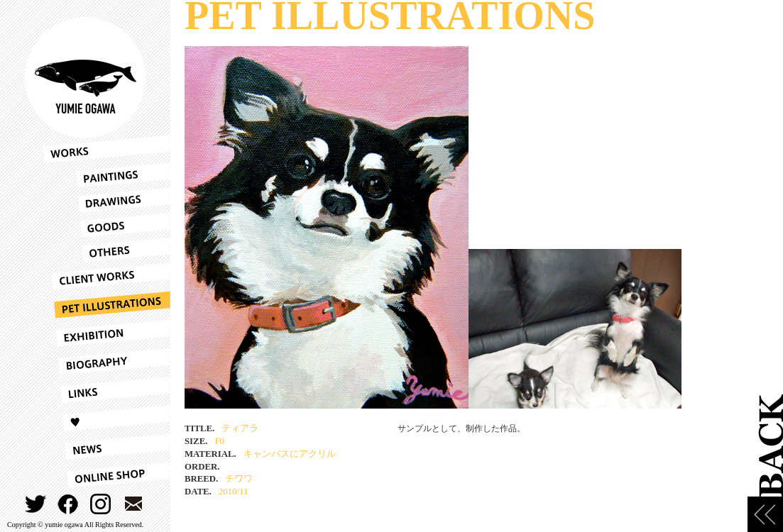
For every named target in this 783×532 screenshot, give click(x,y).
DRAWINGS (106, 200)
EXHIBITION (106, 333)
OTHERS (106, 250)
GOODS (106, 225)
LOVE (106, 419)
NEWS (106, 447)
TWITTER (36, 504)
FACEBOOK (69, 504)
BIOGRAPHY (106, 362)
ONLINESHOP (106, 475)
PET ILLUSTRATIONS (106, 305)
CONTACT (134, 504)
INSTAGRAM (101, 504)
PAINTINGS (106, 176)
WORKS (106, 149)
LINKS (106, 390)
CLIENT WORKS (106, 277)
